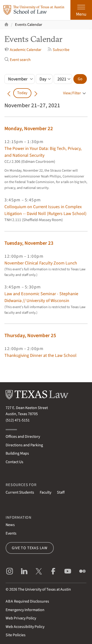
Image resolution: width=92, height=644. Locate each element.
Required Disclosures (27, 601)
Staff (61, 492)
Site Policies (16, 635)
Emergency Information (25, 610)
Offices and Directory (23, 437)
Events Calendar (29, 25)
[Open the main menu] (81, 10)
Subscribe (58, 50)
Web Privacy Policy (21, 618)
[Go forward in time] (36, 93)
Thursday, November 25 (30, 336)
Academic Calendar (23, 50)
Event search (18, 60)
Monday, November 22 (29, 129)
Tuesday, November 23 (29, 243)
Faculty (46, 492)
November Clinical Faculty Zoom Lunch (41, 263)
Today (22, 93)
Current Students (20, 492)
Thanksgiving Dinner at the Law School (40, 355)
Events (11, 533)
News (10, 525)
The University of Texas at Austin (44, 589)
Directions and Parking (24, 445)
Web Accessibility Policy (25, 627)
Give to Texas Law (30, 548)
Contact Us (14, 462)
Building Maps (17, 453)
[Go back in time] (9, 93)
